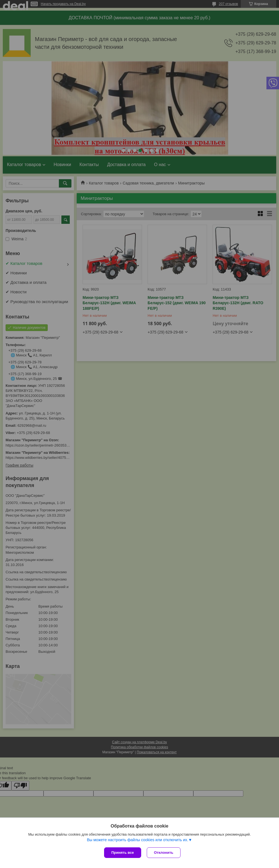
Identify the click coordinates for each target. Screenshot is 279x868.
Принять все (123, 853)
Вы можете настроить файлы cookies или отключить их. (137, 840)
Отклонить (164, 853)
